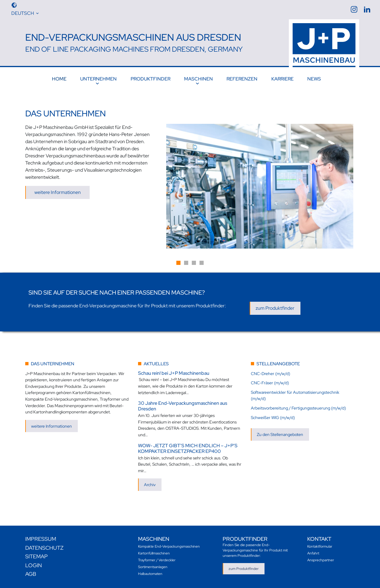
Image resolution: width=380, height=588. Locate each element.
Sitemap (37, 556)
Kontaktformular (320, 546)
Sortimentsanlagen (153, 567)
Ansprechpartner (321, 560)
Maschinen (198, 79)
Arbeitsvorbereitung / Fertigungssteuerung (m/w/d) (298, 408)
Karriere (282, 79)
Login (34, 565)
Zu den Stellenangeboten (280, 434)
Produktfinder (151, 79)
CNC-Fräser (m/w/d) (270, 383)
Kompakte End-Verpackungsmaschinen (169, 546)
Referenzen (242, 79)
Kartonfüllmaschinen (154, 553)
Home (59, 79)
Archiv (150, 485)
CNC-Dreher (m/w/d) (270, 373)
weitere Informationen (58, 192)
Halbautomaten (150, 573)
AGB (31, 574)
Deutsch (23, 13)
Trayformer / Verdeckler (157, 560)
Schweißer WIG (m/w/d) (273, 417)
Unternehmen (98, 79)
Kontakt (319, 539)
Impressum (41, 539)
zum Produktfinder (275, 308)
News (314, 79)
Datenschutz (44, 547)
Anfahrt (313, 553)
